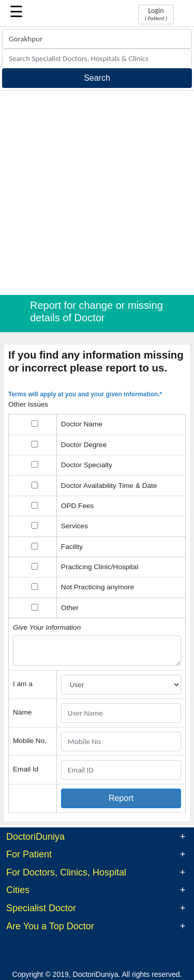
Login (156, 14)
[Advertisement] (97, 193)
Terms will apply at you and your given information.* (85, 394)
